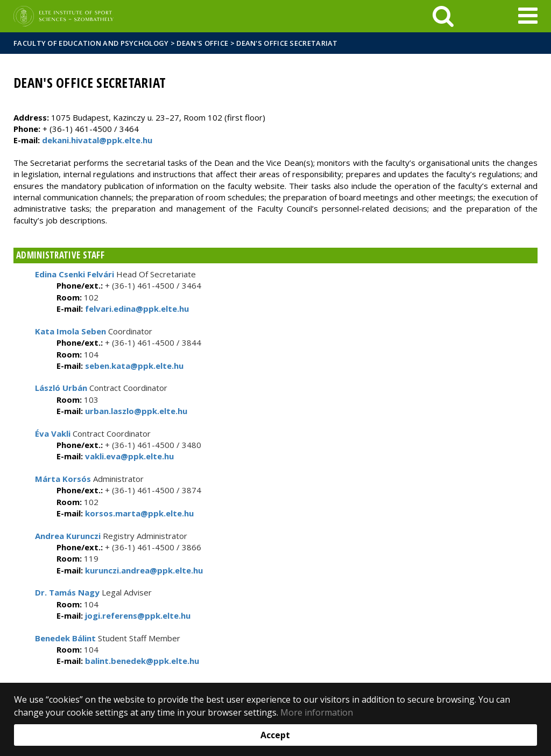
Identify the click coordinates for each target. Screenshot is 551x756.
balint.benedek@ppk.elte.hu (141, 661)
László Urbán (61, 388)
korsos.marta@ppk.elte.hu (138, 513)
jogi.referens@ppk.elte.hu (137, 615)
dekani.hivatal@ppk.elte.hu (97, 140)
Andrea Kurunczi (68, 536)
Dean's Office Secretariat (287, 43)
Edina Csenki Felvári (75, 274)
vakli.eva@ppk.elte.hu (128, 456)
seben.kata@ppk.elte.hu (133, 366)
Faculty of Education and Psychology (91, 43)
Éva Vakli (53, 433)
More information (317, 712)
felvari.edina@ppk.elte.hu (136, 309)
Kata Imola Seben (70, 331)
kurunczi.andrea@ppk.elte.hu (143, 570)
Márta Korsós (63, 479)
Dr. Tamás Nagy (67, 592)
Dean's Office (202, 43)
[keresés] (443, 16)
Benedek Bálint (65, 638)
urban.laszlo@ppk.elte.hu (135, 411)
